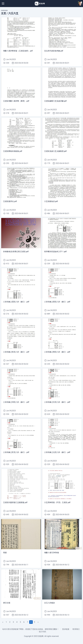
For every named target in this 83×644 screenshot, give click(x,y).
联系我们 (76, 629)
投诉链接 (66, 629)
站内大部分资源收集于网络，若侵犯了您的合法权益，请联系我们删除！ (31, 629)
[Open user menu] (80, 4)
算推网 (41, 636)
